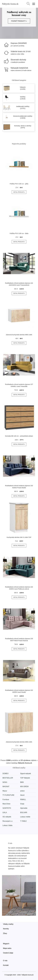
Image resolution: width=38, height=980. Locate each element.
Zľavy (5, 933)
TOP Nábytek (25, 778)
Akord (22, 795)
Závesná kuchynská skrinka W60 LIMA (19, 335)
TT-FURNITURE (8, 795)
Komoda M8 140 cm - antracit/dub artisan (19, 436)
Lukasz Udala (7, 825)
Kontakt (6, 965)
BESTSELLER (8, 778)
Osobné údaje (8, 953)
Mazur (5, 791)
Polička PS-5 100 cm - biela (19, 233)
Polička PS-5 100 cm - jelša (19, 184)
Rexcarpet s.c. (8, 821)
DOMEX (6, 774)
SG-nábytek (7, 817)
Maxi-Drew (6, 804)
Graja (22, 804)
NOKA (5, 782)
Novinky (6, 929)
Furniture (6, 799)
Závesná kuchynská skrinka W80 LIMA (19, 742)
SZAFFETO (7, 808)
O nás (5, 961)
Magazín (6, 944)
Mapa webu (7, 948)
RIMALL (23, 799)
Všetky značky (8, 924)
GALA (5, 812)
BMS (22, 782)
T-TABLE (23, 821)
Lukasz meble (25, 817)
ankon (22, 791)
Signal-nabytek (26, 774)
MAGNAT (6, 787)
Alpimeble (24, 808)
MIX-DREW (24, 787)
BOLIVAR (24, 812)
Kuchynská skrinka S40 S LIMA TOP (19, 537)
